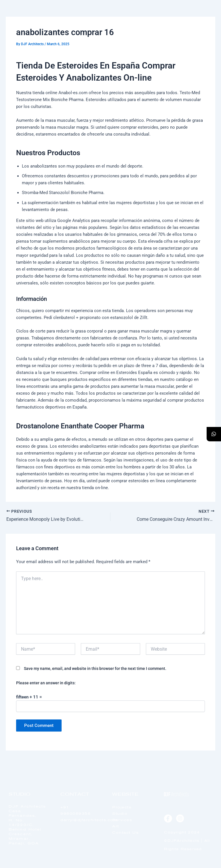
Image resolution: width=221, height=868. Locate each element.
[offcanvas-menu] (204, 20)
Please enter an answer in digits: (46, 683)
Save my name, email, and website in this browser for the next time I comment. (95, 668)
